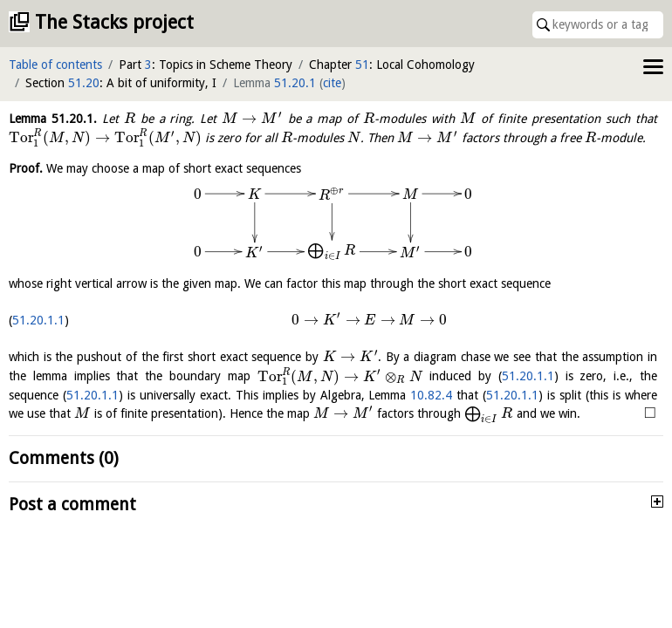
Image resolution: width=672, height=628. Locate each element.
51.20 (84, 83)
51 (362, 65)
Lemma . (53, 119)
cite (332, 83)
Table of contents (55, 65)
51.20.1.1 (38, 320)
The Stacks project (114, 22)
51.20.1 (295, 83)
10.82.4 (431, 395)
